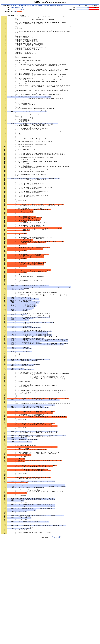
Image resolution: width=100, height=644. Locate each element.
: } (9, 425)
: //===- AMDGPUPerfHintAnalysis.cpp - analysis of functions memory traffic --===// (36, 17)
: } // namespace (13, 592)
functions (60, 6)
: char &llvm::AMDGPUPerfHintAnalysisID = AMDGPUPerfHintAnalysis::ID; (31, 110)
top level (14, 6)
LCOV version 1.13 (55, 641)
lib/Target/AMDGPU (24, 6)
